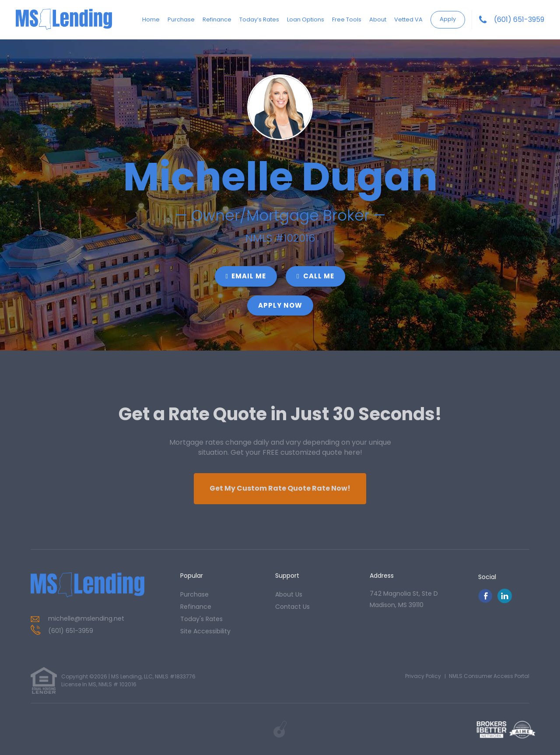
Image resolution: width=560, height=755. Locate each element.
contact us (292, 607)
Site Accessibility (205, 631)
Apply (448, 19)
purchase (194, 594)
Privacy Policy (423, 676)
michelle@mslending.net (86, 618)
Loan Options (306, 19)
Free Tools (347, 19)
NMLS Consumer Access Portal (489, 676)
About (378, 19)
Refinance (217, 19)
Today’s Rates (259, 19)
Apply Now (280, 305)
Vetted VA (408, 19)
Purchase (181, 19)
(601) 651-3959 (519, 20)
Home (151, 19)
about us (289, 594)
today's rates (201, 619)
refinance (196, 607)
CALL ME (315, 276)
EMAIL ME (246, 276)
